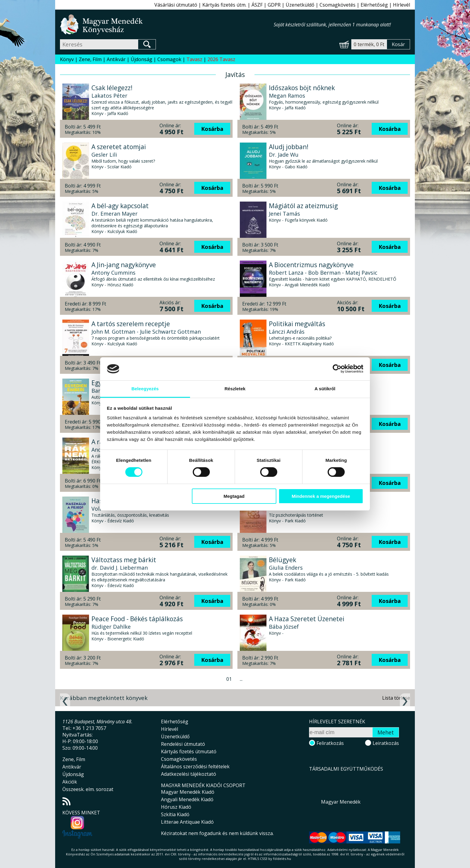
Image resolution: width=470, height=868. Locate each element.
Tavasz (194, 59)
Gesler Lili (104, 155)
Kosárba (212, 129)
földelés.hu (282, 859)
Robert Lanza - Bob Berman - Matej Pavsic (323, 273)
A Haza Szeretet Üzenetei (307, 619)
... (241, 679)
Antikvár (116, 59)
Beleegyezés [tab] (145, 389)
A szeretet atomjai (119, 147)
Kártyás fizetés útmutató (189, 751)
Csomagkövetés (338, 5)
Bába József (284, 627)
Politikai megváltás (297, 324)
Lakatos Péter (109, 96)
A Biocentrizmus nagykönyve (311, 265)
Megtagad (234, 496)
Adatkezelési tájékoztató (189, 774)
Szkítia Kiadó (175, 814)
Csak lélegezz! (112, 88)
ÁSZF (257, 5)
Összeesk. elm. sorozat (88, 789)
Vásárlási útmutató (176, 5)
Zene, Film (90, 59)
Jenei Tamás (284, 214)
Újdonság (141, 59)
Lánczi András (287, 332)
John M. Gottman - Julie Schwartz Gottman (146, 332)
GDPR (274, 5)
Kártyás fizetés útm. (224, 5)
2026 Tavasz (221, 59)
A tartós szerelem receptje (131, 324)
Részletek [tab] (235, 389)
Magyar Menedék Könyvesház (167, 24)
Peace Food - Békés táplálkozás (137, 619)
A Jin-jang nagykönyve (124, 265)
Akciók (70, 782)
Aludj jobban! (289, 147)
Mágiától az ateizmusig (303, 206)
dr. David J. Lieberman (120, 568)
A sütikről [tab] (325, 389)
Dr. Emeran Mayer (115, 214)
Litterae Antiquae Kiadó (187, 822)
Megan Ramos (287, 96)
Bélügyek (283, 560)
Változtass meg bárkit (124, 560)
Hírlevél (402, 5)
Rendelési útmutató (183, 744)
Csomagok (169, 59)
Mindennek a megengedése (321, 496)
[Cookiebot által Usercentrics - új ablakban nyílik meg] (337, 369)
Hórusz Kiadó (176, 807)
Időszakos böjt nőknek (302, 88)
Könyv (67, 59)
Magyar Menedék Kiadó (188, 792)
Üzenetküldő (300, 5)
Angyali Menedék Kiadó (187, 799)
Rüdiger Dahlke (111, 627)
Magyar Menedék (341, 802)
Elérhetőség (374, 5)
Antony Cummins (113, 273)
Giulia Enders (286, 568)
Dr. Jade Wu (284, 155)
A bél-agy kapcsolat (120, 206)
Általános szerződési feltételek (195, 766)
